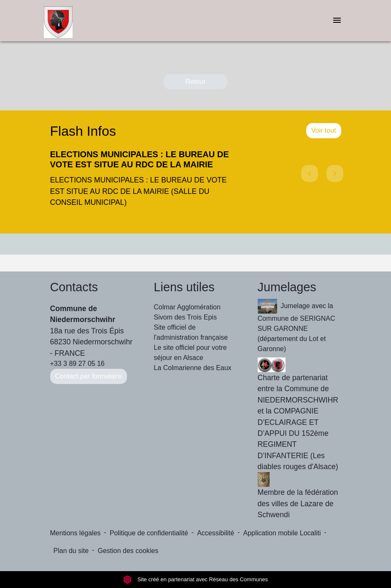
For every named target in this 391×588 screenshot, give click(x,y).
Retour (195, 82)
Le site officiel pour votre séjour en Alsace (190, 353)
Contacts (74, 287)
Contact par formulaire (89, 376)
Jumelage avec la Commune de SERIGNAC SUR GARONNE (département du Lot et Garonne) (297, 326)
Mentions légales (76, 533)
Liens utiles (184, 287)
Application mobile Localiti (282, 533)
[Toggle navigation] (337, 21)
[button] (309, 181)
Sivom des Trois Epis (185, 317)
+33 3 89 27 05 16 (77, 364)
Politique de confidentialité (149, 533)
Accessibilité (216, 533)
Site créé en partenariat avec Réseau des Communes (195, 579)
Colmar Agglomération (187, 307)
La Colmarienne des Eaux (193, 368)
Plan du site (71, 551)
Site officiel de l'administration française (191, 332)
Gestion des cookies (128, 551)
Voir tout (324, 130)
